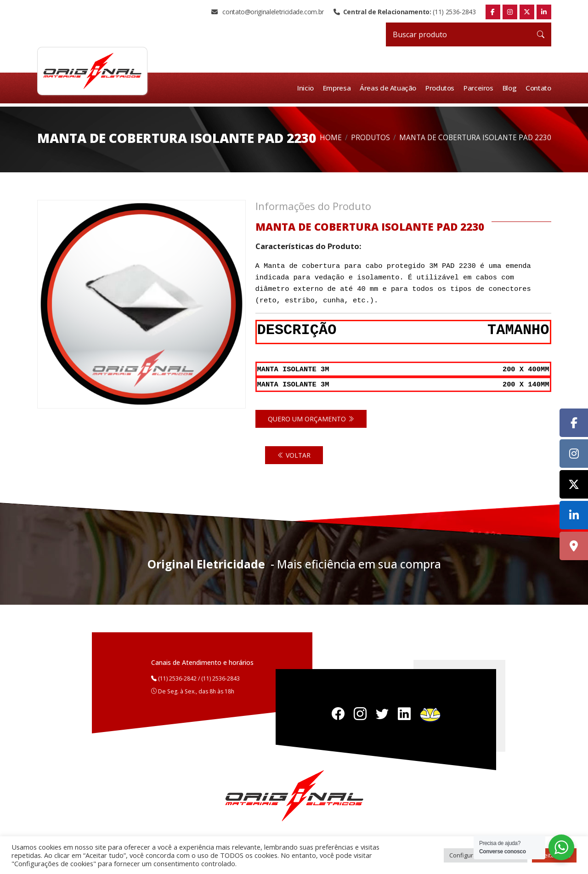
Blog (510, 88)
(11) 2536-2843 (404, 12)
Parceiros (479, 88)
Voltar (294, 454)
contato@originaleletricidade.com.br (268, 12)
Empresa (339, 88)
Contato (538, 88)
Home (331, 138)
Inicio (307, 88)
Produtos (441, 88)
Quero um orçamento (311, 417)
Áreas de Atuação (390, 88)
